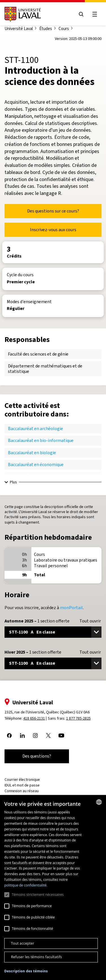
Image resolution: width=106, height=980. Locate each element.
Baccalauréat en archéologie (35, 429)
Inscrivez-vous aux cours (53, 230)
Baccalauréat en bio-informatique (41, 440)
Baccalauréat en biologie (32, 453)
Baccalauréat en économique (36, 465)
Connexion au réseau (22, 791)
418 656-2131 (34, 718)
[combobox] (99, 802)
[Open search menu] (81, 14)
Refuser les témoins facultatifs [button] (36, 957)
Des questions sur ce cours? (53, 211)
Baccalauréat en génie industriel (39, 477)
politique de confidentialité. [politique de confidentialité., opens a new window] (26, 885)
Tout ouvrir (90, 621)
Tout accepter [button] (23, 943)
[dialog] (53, 887)
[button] (26, 971)
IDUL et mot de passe (22, 785)
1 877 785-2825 (78, 718)
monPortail (71, 608)
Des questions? (37, 756)
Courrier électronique (22, 780)
